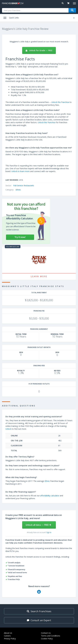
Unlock (8, 429)
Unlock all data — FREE (38, 525)
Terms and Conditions (51, 636)
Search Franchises (39, 611)
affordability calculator (50, 496)
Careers (7, 636)
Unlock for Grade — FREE (39, 50)
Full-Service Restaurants (24, 185)
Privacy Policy (10, 639)
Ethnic (18, 190)
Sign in (49, 532)
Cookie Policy (47, 639)
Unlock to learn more (21, 171)
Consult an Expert (39, 620)
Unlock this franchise (60, 102)
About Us (8, 633)
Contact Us (46, 633)
